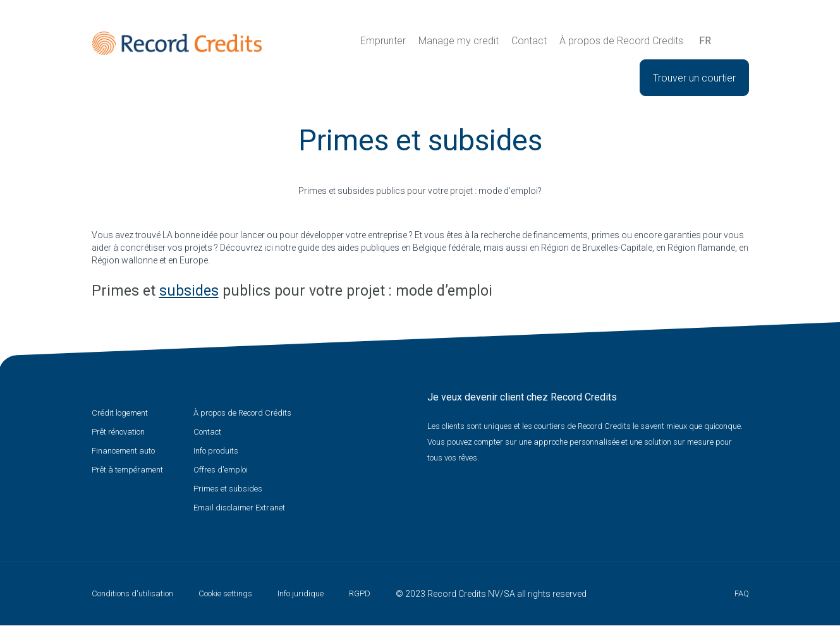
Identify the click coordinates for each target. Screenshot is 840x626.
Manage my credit (459, 41)
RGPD (360, 593)
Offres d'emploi (221, 470)
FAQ (742, 593)
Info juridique (301, 593)
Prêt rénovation (118, 432)
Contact (529, 41)
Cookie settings (225, 593)
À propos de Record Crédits (242, 413)
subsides (189, 291)
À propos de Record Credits (621, 41)
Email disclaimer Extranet (239, 508)
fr (705, 41)
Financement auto (123, 451)
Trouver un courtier (694, 78)
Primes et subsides (228, 489)
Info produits (216, 451)
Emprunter (383, 41)
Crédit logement (120, 413)
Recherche (728, 41)
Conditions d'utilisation (132, 593)
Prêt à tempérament (127, 470)
